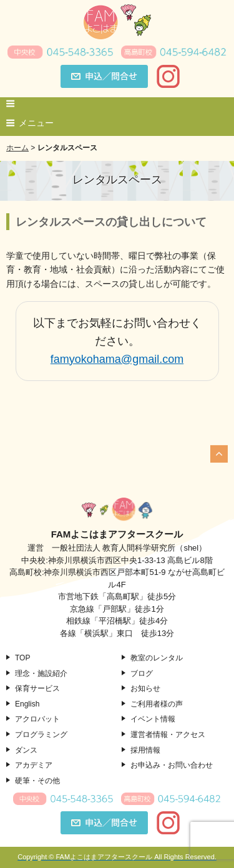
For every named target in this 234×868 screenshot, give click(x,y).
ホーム (17, 148)
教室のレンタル (157, 658)
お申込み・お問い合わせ (172, 765)
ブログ (142, 673)
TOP (22, 658)
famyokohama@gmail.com (117, 359)
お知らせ (145, 688)
